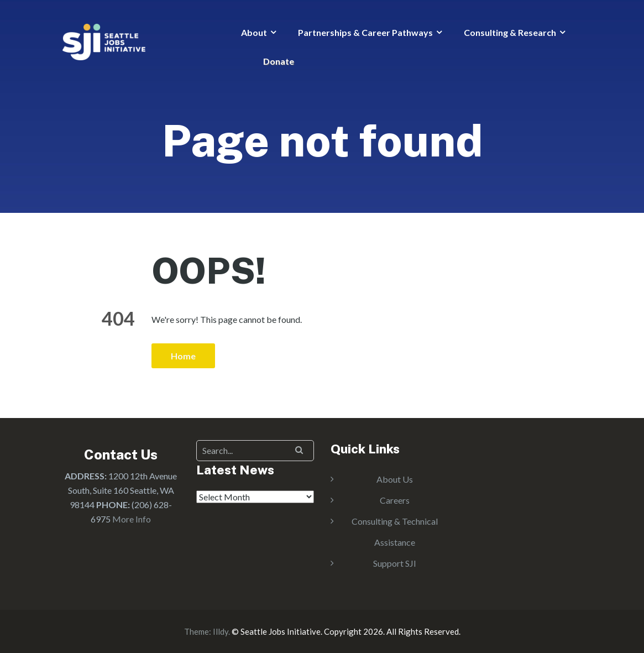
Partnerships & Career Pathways (365, 32)
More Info (132, 519)
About (254, 32)
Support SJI (395, 563)
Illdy (221, 631)
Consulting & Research (510, 32)
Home (183, 356)
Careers (395, 500)
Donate (279, 61)
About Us (395, 479)
